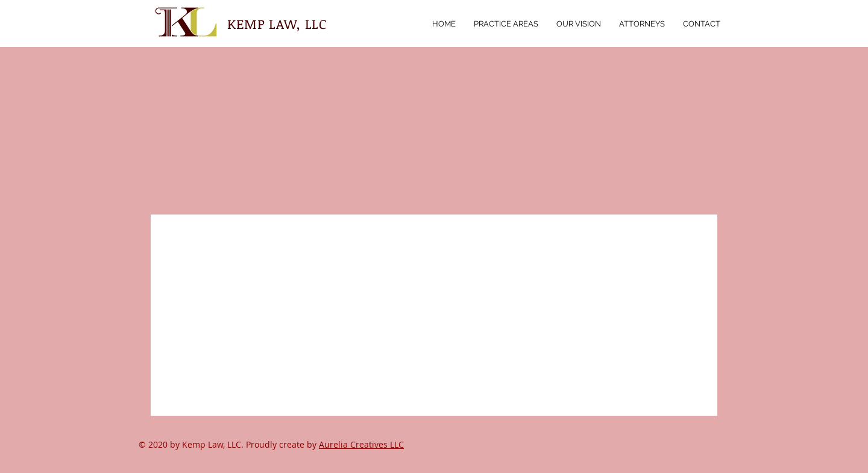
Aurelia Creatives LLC (361, 444)
